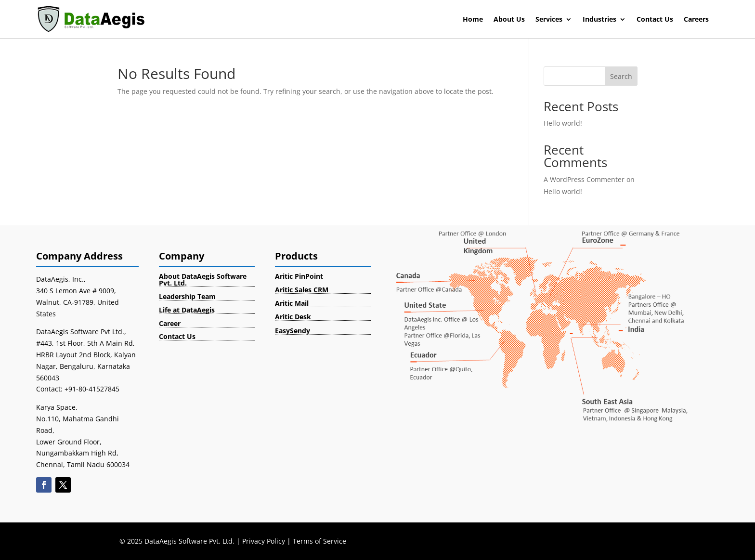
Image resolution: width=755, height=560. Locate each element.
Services (549, 20)
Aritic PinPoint (299, 276)
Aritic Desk (293, 317)
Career (170, 323)
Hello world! (563, 123)
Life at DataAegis (187, 310)
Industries (599, 20)
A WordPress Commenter (584, 179)
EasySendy (293, 331)
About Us (509, 20)
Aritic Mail (292, 303)
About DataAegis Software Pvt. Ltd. (203, 280)
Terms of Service (319, 541)
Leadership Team (187, 296)
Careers (696, 20)
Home (473, 20)
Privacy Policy (264, 541)
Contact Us (655, 20)
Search (621, 76)
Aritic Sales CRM (302, 290)
